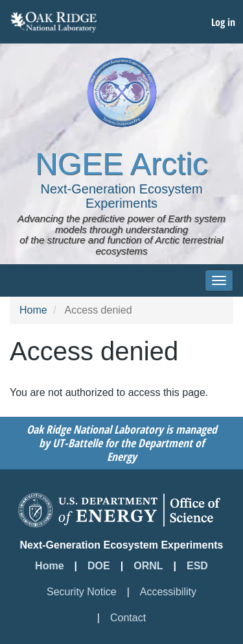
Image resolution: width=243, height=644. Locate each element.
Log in (223, 22)
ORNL (148, 566)
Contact (128, 618)
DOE (99, 566)
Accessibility (168, 592)
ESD (197, 566)
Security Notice (82, 592)
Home (33, 310)
